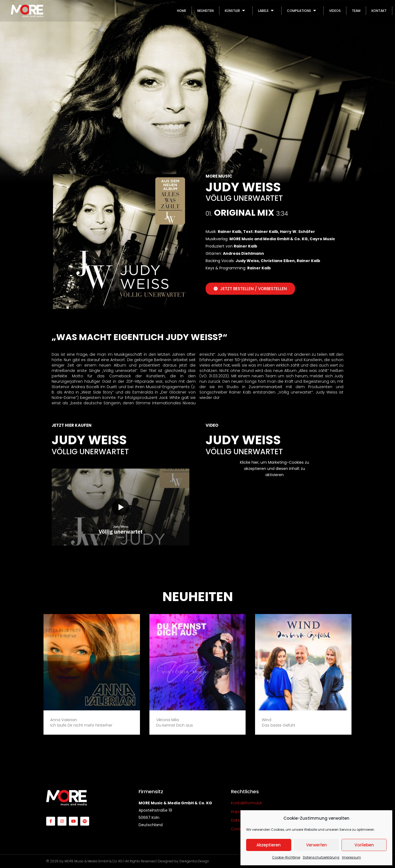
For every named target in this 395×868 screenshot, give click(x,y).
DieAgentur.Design (194, 861)
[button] (98, 741)
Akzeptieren (269, 845)
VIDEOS (335, 11)
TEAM (356, 11)
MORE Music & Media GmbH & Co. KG (94, 861)
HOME (182, 11)
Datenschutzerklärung (321, 857)
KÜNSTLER (236, 11)
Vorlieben (364, 845)
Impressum (352, 857)
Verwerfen (317, 845)
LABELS (267, 11)
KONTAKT (379, 11)
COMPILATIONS (302, 11)
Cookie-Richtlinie (286, 857)
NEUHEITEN (205, 11)
